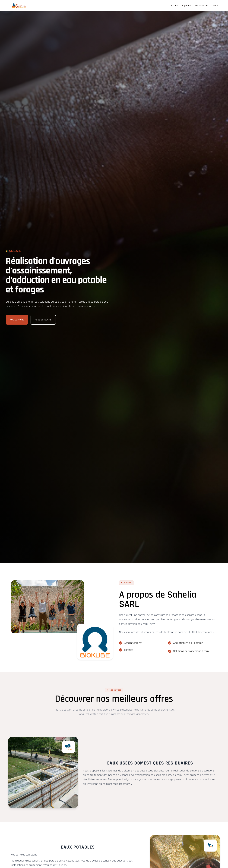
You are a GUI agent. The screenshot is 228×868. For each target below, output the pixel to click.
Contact (216, 6)
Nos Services (201, 6)
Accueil (175, 6)
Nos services (17, 320)
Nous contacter (43, 320)
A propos (187, 6)
